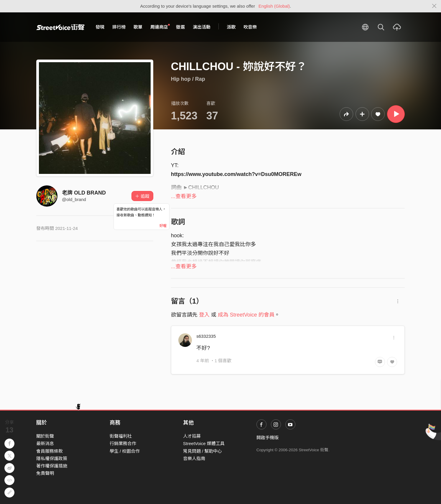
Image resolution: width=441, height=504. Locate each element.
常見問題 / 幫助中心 (203, 451)
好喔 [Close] (163, 226)
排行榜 (119, 27)
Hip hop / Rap (188, 79)
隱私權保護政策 (52, 458)
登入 (204, 315)
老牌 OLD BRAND (84, 193)
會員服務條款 (50, 451)
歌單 (138, 27)
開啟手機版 (268, 438)
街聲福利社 (121, 436)
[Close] (434, 6)
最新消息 (45, 443)
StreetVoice (61, 27)
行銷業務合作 (123, 443)
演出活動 (202, 27)
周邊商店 (160, 27)
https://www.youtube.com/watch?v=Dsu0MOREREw (236, 174)
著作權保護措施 (52, 466)
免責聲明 (45, 473)
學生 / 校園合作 (125, 451)
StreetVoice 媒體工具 (204, 443)
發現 (100, 27)
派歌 (231, 27)
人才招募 (192, 436)
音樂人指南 (194, 458)
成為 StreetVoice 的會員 (246, 315)
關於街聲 (45, 436)
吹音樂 (250, 27)
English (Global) (274, 6)
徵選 (180, 27)
